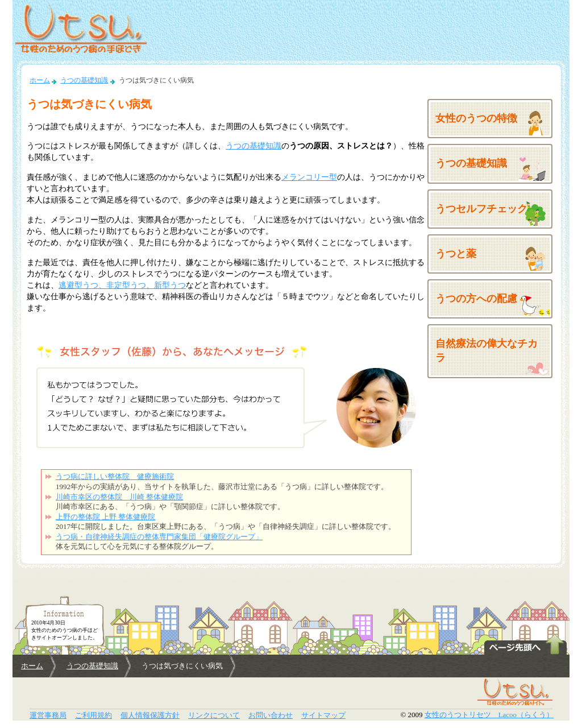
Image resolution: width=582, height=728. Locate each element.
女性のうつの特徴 (476, 118)
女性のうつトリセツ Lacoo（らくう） (489, 715)
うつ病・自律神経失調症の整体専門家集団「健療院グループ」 (159, 537)
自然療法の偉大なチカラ (487, 351)
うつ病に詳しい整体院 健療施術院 (115, 476)
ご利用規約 (93, 715)
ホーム (40, 80)
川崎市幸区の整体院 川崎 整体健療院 (119, 497)
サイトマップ (323, 715)
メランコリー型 (309, 177)
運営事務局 (48, 715)
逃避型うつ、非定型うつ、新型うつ (122, 285)
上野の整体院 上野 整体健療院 (105, 517)
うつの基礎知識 (84, 80)
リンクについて (214, 715)
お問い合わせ (271, 715)
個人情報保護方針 (150, 715)
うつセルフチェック (481, 209)
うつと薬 (456, 254)
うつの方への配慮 (476, 299)
